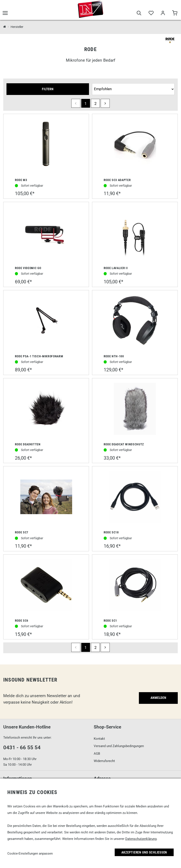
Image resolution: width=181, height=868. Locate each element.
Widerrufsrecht (104, 761)
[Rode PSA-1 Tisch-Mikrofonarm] (46, 321)
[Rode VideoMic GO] (46, 233)
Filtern (48, 89)
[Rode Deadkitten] (46, 409)
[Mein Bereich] (163, 13)
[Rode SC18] (135, 497)
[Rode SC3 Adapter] (135, 145)
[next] (105, 103)
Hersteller (17, 27)
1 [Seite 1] (86, 103)
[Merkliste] (151, 13)
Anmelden (158, 698)
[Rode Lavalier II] (135, 233)
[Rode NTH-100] (135, 321)
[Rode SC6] (46, 585)
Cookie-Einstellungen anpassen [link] (30, 854)
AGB (97, 754)
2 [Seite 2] (95, 103)
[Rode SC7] (46, 497)
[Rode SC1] (135, 585)
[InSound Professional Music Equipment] (5, 27)
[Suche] (139, 13)
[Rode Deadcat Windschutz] (135, 409)
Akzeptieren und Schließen (144, 852)
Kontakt (99, 739)
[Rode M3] (46, 145)
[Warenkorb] (175, 13)
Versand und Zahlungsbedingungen (119, 746)
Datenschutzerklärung (141, 839)
